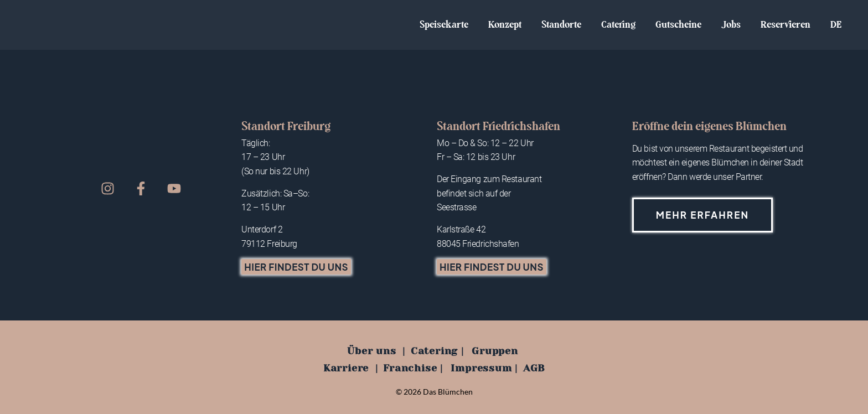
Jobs (731, 25)
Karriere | (351, 368)
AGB (534, 368)
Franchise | (413, 368)
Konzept (505, 25)
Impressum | (484, 368)
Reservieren (786, 25)
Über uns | (376, 351)
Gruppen (495, 351)
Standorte (561, 25)
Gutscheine (678, 25)
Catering (618, 25)
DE (836, 25)
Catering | (437, 351)
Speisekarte (444, 25)
